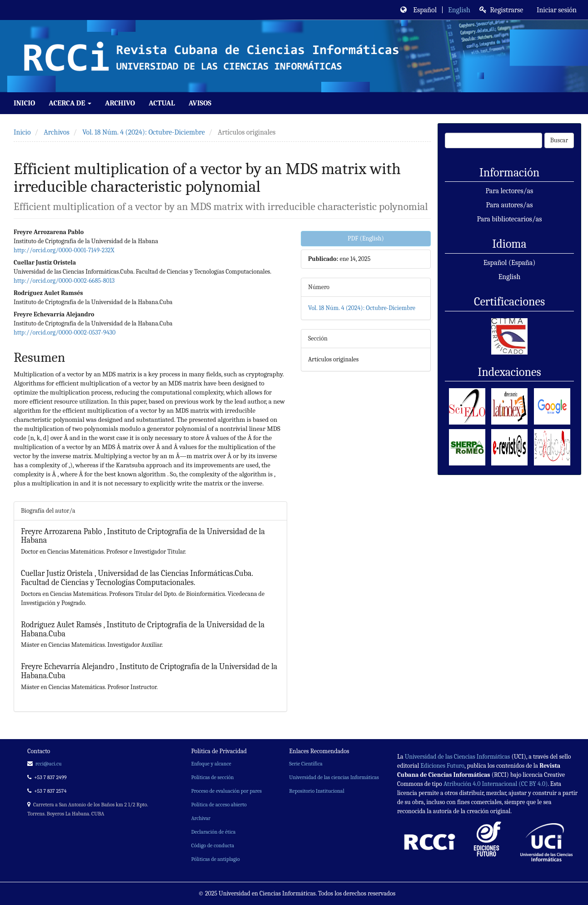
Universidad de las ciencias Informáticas (334, 777)
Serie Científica (306, 764)
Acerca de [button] (70, 103)
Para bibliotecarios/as (509, 219)
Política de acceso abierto (219, 805)
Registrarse (501, 10)
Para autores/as (510, 205)
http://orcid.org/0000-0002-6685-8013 (64, 281)
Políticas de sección (213, 777)
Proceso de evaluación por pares (227, 791)
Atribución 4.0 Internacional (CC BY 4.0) (496, 784)
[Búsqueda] (493, 140)
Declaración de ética (214, 832)
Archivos (57, 132)
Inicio (24, 103)
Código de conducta (213, 845)
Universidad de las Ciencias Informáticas (458, 757)
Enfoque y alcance (211, 764)
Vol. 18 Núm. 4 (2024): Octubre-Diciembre (144, 132)
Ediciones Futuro (442, 766)
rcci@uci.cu (49, 764)
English (459, 10)
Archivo (120, 103)
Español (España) (510, 263)
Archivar (201, 818)
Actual (162, 103)
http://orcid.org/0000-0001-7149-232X (64, 250)
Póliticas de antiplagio (216, 859)
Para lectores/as (510, 191)
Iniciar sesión (556, 10)
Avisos (200, 103)
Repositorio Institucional (316, 791)
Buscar (559, 140)
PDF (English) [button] (366, 238)
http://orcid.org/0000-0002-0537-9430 (65, 332)
